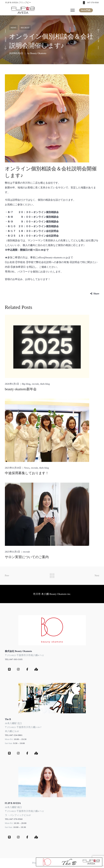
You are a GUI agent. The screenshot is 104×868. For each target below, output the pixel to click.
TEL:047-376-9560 (14, 819)
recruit (25, 28)
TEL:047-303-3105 (14, 659)
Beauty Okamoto (38, 53)
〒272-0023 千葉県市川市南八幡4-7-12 (24, 655)
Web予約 (86, 10)
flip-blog (26, 384)
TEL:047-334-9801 (14, 735)
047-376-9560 (93, 3)
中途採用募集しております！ (27, 473)
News (13, 28)
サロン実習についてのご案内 (27, 557)
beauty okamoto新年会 (21, 389)
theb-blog (45, 384)
